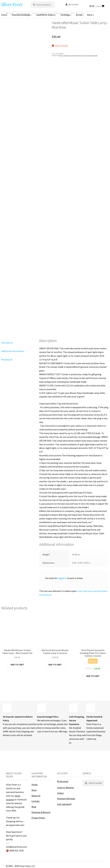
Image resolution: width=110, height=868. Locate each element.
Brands (79, 15)
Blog (34, 807)
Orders (60, 793)
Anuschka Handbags (21, 15)
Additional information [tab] (13, 351)
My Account (73, 4)
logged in (62, 578)
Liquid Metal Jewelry (45, 15)
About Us (36, 796)
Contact (36, 801)
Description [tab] (7, 343)
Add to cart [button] (17, 665)
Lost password (64, 804)
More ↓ (91, 15)
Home (35, 784)
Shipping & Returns (41, 812)
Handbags (65, 15)
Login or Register (66, 787)
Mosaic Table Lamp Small (67, 56)
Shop (34, 790)
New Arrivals (80, 56)
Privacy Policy (38, 818)
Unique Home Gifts (91, 56)
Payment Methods (66, 798)
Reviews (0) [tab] (7, 360)
